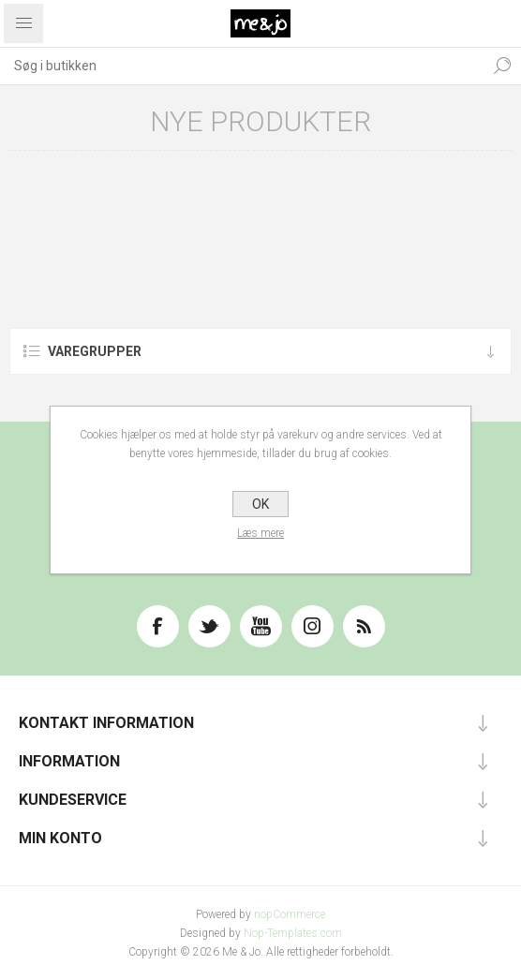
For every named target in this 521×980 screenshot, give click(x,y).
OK (260, 504)
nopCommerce (290, 914)
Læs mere (260, 533)
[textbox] (242, 66)
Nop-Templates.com (293, 933)
